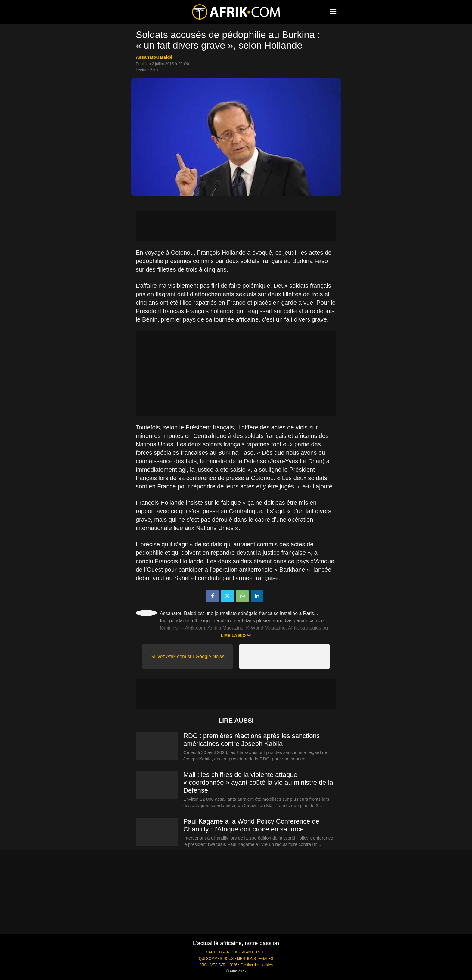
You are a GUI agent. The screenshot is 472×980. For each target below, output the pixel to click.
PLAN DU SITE (254, 952)
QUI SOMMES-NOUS (216, 959)
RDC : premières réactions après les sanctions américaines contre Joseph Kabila (252, 740)
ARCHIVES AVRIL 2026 (218, 965)
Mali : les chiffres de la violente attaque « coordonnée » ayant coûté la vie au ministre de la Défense (258, 782)
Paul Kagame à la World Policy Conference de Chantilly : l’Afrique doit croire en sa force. (251, 825)
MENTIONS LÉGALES (255, 959)
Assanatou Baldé (154, 57)
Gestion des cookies (257, 965)
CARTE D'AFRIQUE (222, 952)
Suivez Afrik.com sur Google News (187, 656)
